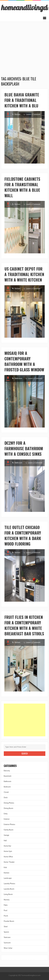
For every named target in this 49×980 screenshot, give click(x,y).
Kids (5, 867)
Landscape (8, 878)
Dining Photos (9, 803)
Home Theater (9, 862)
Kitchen (17, 114)
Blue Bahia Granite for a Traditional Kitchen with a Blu (22, 100)
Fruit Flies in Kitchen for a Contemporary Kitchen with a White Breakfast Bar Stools (24, 625)
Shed (6, 927)
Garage (6, 835)
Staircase (7, 937)
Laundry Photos (9, 884)
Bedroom (7, 787)
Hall (5, 841)
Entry (6, 814)
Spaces (6, 932)
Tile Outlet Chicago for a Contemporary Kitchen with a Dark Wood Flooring (23, 536)
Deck (6, 798)
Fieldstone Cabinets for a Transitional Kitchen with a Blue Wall (22, 187)
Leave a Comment (33, 114)
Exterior (7, 819)
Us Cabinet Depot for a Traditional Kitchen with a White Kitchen (24, 274)
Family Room (9, 830)
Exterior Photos (9, 824)
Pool (6, 910)
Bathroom (18, 378)
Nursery (7, 900)
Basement (8, 776)
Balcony (7, 771)
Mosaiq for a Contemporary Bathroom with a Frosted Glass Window (24, 361)
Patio (6, 905)
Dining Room (8, 808)
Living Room (8, 894)
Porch (6, 916)
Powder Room (9, 921)
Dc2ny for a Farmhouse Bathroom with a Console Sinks (24, 448)
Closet (6, 792)
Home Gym (8, 851)
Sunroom (7, 943)
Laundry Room (9, 889)
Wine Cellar (8, 948)
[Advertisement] (24, 48)
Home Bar (7, 846)
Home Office (8, 857)
